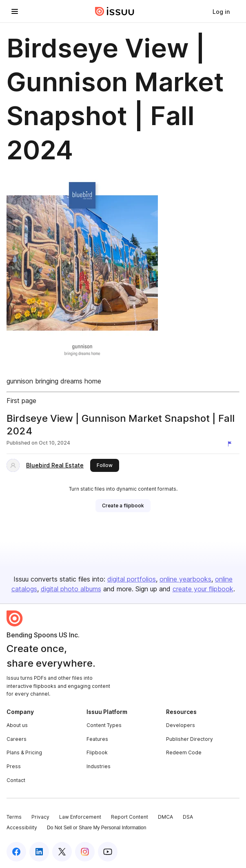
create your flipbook (203, 589)
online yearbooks (185, 579)
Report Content (130, 817)
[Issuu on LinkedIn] (39, 852)
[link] (221, 11)
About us (17, 725)
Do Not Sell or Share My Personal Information (96, 828)
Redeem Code (184, 752)
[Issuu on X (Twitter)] (62, 852)
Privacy (40, 817)
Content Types (104, 725)
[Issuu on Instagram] (85, 852)
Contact (16, 780)
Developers (181, 725)
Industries (99, 766)
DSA (188, 817)
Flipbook (97, 752)
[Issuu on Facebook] (16, 852)
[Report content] (231, 444)
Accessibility (22, 827)
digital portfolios (132, 579)
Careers (17, 739)
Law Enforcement (80, 817)
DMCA (165, 817)
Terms (14, 817)
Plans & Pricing (24, 752)
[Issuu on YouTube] (108, 852)
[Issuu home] (115, 11)
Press (14, 766)
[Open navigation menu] (15, 11)
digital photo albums (71, 589)
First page (21, 401)
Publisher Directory (189, 739)
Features (97, 739)
